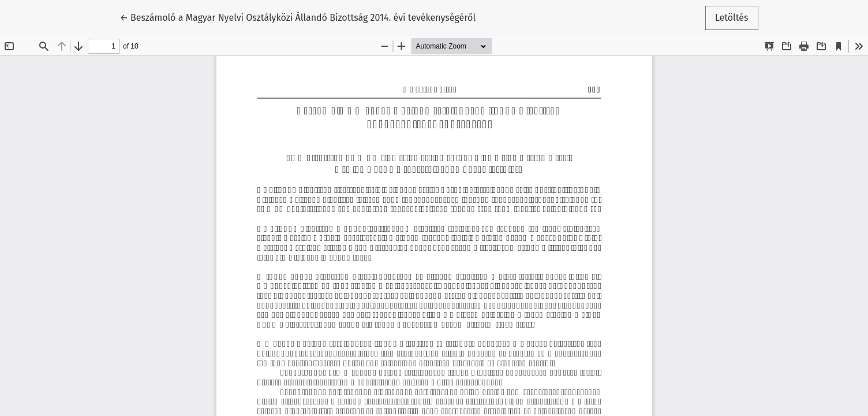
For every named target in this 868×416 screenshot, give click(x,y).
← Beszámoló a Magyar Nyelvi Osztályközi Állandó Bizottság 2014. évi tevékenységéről (298, 17)
